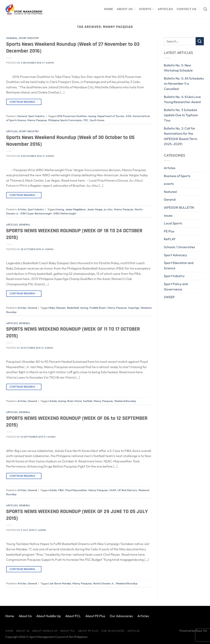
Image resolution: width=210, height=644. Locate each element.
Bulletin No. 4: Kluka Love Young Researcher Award (182, 99)
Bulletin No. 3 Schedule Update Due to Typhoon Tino (181, 115)
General (12, 38)
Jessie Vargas (95, 209)
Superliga (134, 308)
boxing (92, 116)
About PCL (73, 616)
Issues (168, 215)
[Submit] (200, 41)
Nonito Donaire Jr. (104, 583)
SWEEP (169, 297)
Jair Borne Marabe (60, 583)
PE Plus (169, 231)
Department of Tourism (111, 116)
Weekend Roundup (125, 401)
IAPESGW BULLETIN (179, 207)
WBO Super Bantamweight (36, 213)
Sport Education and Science (179, 265)
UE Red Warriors (127, 490)
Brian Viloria (74, 401)
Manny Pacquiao (37, 120)
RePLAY (170, 239)
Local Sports (173, 223)
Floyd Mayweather (76, 490)
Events (147, 9)
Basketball (73, 308)
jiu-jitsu (108, 209)
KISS (129, 116)
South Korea (97, 120)
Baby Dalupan (58, 308)
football (88, 401)
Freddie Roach (98, 308)
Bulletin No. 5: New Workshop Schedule (178, 68)
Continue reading (24, 102)
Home (108, 9)
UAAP (113, 490)
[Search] (205, 9)
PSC (86, 120)
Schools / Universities (179, 247)
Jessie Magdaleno (76, 209)
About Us (126, 9)
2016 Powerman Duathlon (72, 116)
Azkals (53, 401)
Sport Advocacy (175, 255)
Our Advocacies (121, 616)
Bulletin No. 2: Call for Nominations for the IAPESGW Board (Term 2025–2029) (181, 136)
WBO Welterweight (65, 213)
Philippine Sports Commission (65, 120)
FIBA (61, 490)
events (169, 184)
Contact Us (187, 9)
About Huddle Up (49, 616)
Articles (165, 9)
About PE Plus (95, 616)
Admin (50, 63)
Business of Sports (177, 176)
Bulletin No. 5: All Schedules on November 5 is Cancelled (184, 84)
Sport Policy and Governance (176, 287)
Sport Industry (29, 38)
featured (170, 192)
